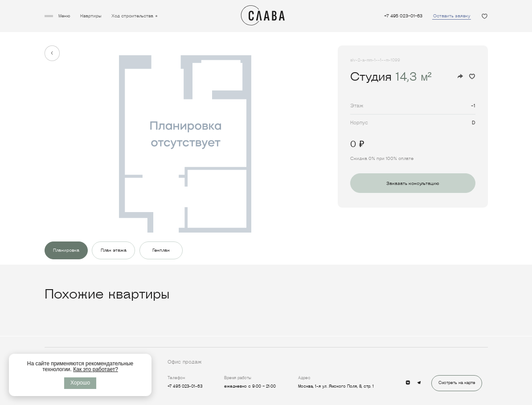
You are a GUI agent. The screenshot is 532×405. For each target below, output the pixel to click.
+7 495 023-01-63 (403, 16)
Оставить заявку (452, 16)
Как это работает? (96, 369)
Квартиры (91, 16)
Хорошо (80, 383)
